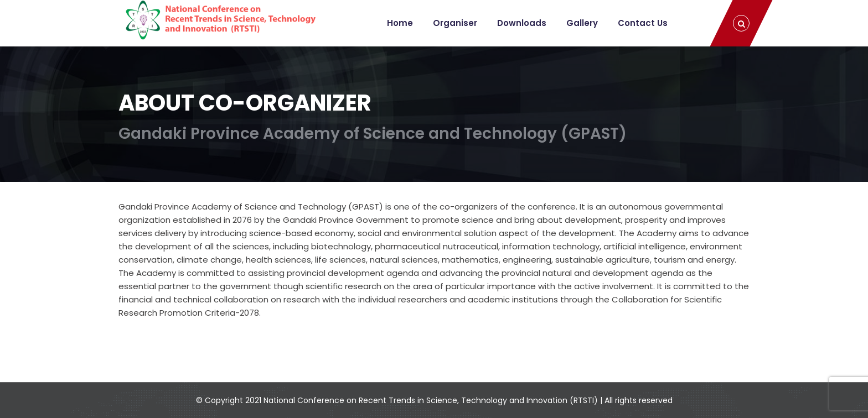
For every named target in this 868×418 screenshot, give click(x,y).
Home (400, 23)
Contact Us (643, 23)
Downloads (522, 23)
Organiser (455, 23)
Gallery (582, 23)
